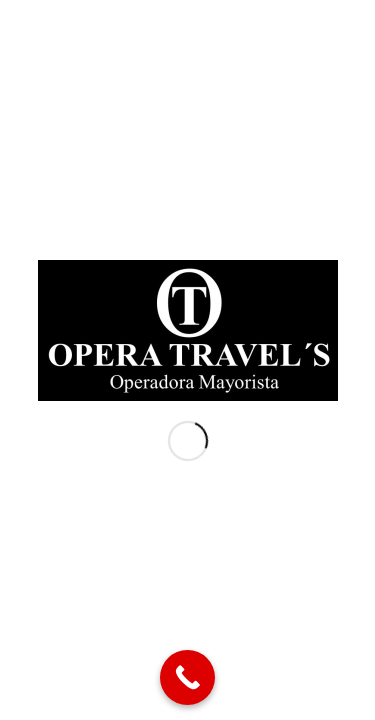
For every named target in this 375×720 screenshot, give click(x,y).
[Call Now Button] (187, 677)
